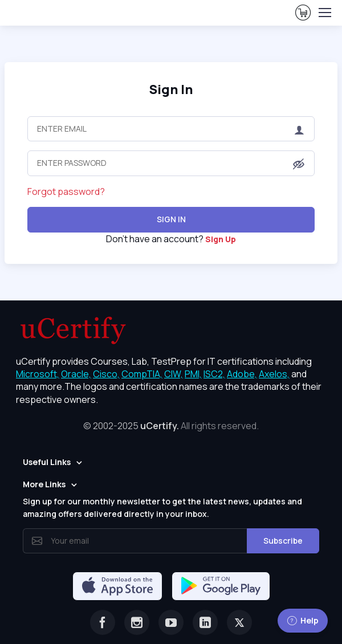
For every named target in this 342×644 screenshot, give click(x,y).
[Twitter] (239, 622)
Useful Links (47, 462)
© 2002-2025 (171, 426)
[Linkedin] (205, 622)
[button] (299, 164)
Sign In (171, 89)
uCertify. (160, 426)
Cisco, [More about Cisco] (106, 374)
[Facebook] (103, 622)
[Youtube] (171, 622)
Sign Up (221, 239)
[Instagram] (137, 622)
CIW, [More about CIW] (174, 374)
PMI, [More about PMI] (193, 374)
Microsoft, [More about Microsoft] (38, 374)
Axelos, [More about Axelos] (274, 374)
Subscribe (283, 541)
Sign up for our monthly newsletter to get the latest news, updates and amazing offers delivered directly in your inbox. (162, 508)
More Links (44, 484)
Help (303, 620)
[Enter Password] (171, 163)
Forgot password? (66, 191)
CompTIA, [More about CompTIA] (142, 374)
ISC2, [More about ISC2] (214, 374)
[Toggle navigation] (324, 13)
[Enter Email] (171, 129)
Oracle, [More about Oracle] (76, 374)
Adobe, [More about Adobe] (242, 374)
